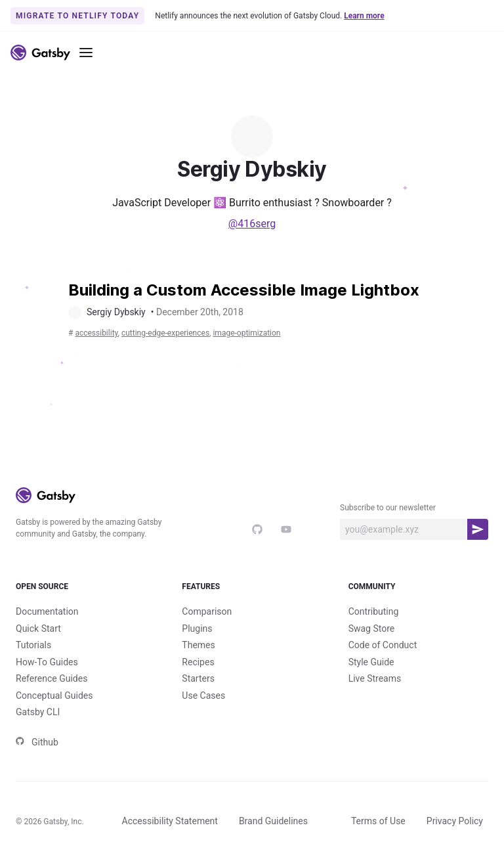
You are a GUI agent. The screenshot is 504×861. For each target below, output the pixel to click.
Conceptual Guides (54, 695)
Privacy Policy (455, 821)
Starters (198, 678)
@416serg (252, 224)
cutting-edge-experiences (165, 333)
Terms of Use (378, 821)
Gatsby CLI (38, 712)
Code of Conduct (383, 645)
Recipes (198, 662)
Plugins (197, 629)
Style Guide (371, 662)
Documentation (47, 611)
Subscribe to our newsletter (388, 508)
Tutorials (33, 645)
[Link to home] (40, 53)
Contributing (374, 611)
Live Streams (375, 678)
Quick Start (38, 629)
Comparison (207, 611)
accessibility (96, 333)
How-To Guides (47, 662)
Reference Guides (52, 678)
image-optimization (246, 333)
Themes (198, 645)
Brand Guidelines (273, 821)
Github (37, 742)
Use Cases (203, 695)
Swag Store (372, 629)
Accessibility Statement (170, 821)
